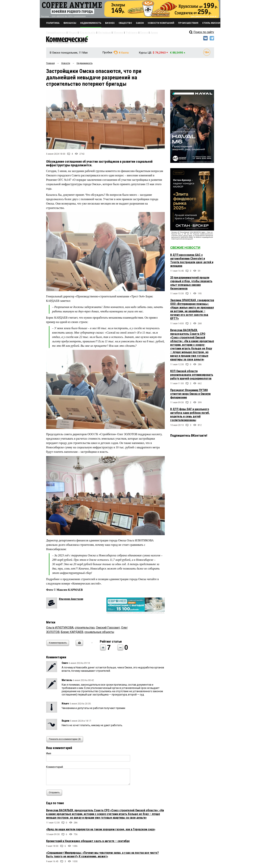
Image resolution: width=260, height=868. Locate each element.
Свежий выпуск (54, 33)
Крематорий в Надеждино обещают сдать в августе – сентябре (88, 843)
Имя (49, 755)
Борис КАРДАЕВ (72, 634)
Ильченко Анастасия (71, 601)
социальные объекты (99, 634)
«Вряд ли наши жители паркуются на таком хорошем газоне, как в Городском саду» (101, 831)
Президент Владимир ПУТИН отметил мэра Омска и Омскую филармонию (190, 395)
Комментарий (55, 769)
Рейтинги (119, 33)
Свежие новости (185, 249)
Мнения (107, 33)
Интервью (96, 33)
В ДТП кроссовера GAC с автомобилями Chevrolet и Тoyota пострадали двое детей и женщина (192, 262)
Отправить (55, 794)
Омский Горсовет (108, 629)
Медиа (69, 33)
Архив (138, 33)
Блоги (129, 33)
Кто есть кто (81, 33)
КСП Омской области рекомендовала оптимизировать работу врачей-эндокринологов (192, 376)
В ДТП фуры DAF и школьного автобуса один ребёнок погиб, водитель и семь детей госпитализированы (190, 416)
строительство (85, 629)
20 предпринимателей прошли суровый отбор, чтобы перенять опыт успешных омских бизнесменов (191, 285)
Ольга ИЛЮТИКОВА (60, 629)
